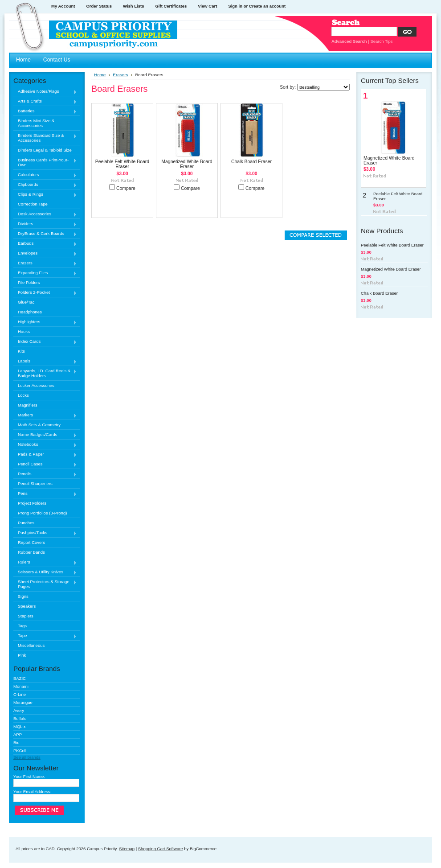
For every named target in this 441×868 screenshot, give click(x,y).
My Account (63, 6)
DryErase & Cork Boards (45, 234)
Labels (45, 361)
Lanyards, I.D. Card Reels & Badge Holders (45, 373)
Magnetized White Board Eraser (187, 164)
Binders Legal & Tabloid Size (45, 150)
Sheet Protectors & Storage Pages (45, 584)
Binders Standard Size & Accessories (45, 138)
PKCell (20, 751)
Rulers (45, 562)
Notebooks (45, 445)
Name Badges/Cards (45, 435)
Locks (23, 395)
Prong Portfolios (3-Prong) (42, 513)
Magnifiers (28, 405)
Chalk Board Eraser (251, 162)
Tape (45, 636)
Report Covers (31, 542)
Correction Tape (33, 204)
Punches (26, 523)
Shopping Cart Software (161, 849)
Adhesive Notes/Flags (45, 92)
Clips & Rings (45, 195)
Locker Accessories (36, 385)
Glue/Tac (26, 302)
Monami (21, 686)
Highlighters (45, 322)
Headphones (30, 312)
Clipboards (45, 185)
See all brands (27, 757)
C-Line (20, 694)
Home (100, 75)
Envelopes (45, 253)
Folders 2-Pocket (45, 293)
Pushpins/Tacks (45, 533)
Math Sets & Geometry (39, 425)
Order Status (99, 6)
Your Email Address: (32, 792)
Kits (21, 351)
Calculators (45, 175)
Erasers (45, 263)
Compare (126, 188)
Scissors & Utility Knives (45, 572)
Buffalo (20, 718)
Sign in (235, 6)
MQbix (19, 726)
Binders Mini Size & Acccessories (36, 123)
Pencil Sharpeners (35, 483)
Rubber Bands (31, 552)
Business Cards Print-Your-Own (45, 162)
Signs (23, 596)
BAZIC (20, 678)
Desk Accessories (45, 214)
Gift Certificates (171, 6)
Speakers (27, 606)
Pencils (45, 474)
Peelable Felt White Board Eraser (122, 164)
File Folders (29, 282)
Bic (16, 743)
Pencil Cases (45, 464)
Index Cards (45, 342)
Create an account (267, 6)
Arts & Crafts (45, 101)
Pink (22, 655)
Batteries (45, 111)
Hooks (24, 331)
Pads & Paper (45, 455)
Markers (45, 415)
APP (18, 734)
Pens (45, 494)
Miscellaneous (31, 645)
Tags (22, 626)
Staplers (26, 616)
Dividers (45, 224)
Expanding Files (45, 273)
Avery (19, 710)
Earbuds (45, 244)
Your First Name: (29, 776)
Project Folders (32, 503)
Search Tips (381, 41)
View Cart (207, 6)
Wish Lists (133, 6)
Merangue (23, 702)
